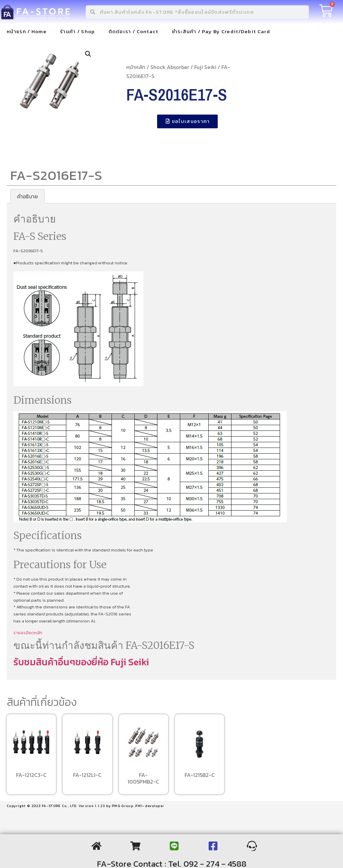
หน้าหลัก (136, 67)
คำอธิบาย (27, 196)
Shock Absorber (170, 67)
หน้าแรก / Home (27, 31)
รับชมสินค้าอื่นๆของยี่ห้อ (62, 662)
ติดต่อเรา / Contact (133, 31)
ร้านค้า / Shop (78, 31)
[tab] (27, 196)
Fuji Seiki (205, 67)
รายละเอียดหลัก (28, 633)
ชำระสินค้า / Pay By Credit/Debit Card (221, 31)
